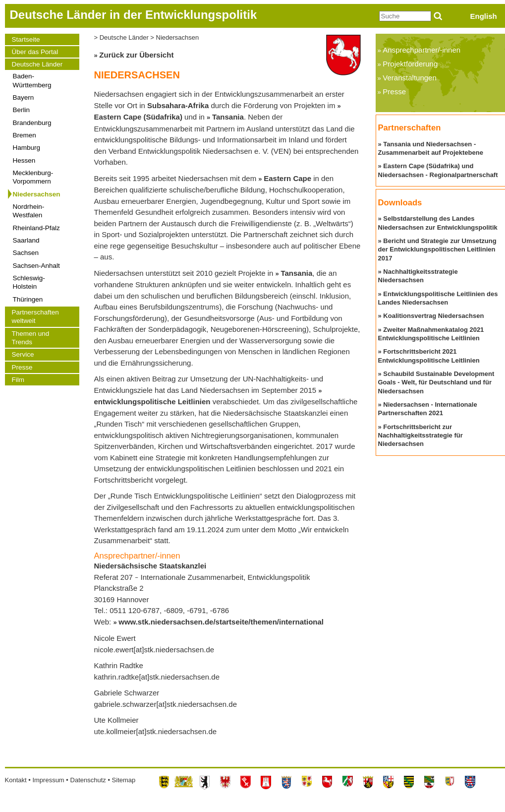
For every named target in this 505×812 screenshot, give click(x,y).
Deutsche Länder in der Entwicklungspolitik (134, 15)
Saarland (26, 240)
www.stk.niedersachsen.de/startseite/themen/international (221, 622)
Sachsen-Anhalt (36, 266)
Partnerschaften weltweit (35, 316)
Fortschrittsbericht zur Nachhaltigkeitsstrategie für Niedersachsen (421, 436)
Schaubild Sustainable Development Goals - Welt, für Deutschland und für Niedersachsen (436, 382)
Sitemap (124, 780)
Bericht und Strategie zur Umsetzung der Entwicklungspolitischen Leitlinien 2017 (437, 250)
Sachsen (26, 253)
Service (23, 354)
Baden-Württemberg (32, 80)
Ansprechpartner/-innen (421, 50)
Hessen (24, 160)
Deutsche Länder (37, 64)
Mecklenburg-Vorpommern (33, 177)
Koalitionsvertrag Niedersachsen (433, 316)
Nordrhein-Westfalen (29, 211)
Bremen (25, 135)
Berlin (22, 110)
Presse (22, 367)
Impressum (48, 780)
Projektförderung (410, 64)
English (484, 16)
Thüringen (28, 299)
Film (18, 380)
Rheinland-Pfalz (36, 228)
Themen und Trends (31, 338)
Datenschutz (88, 780)
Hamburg (27, 148)
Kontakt (16, 780)
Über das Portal (35, 52)
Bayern (24, 97)
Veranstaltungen (409, 78)
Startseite (26, 39)
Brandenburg (32, 123)
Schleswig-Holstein (29, 282)
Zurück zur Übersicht (136, 55)
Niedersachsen (37, 194)
